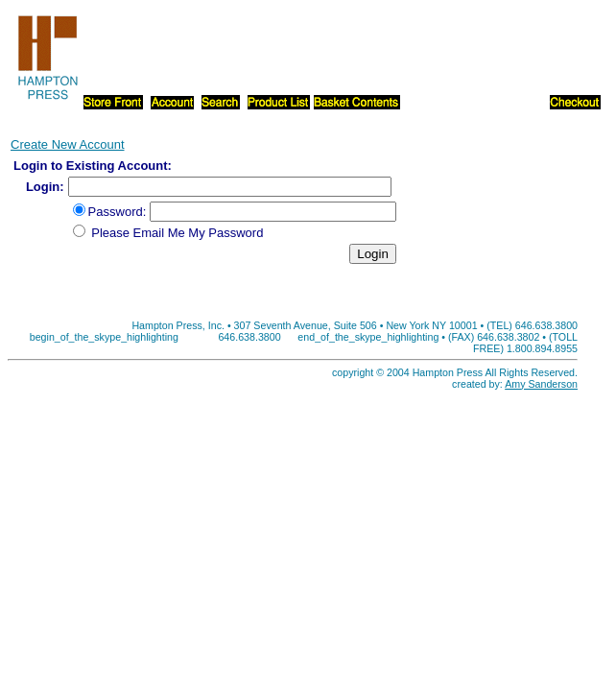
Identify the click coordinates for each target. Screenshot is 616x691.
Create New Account (68, 144)
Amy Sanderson (541, 384)
